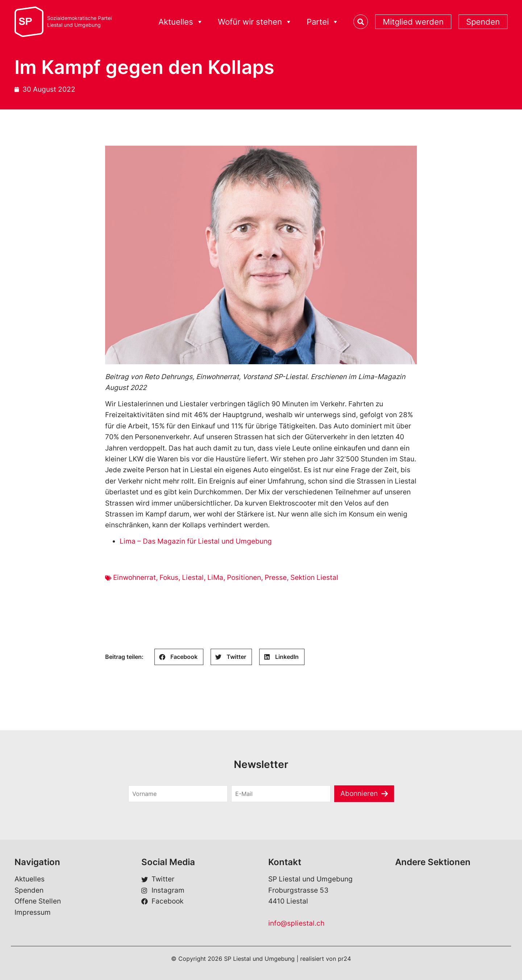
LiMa (215, 578)
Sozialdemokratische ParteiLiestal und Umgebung (79, 22)
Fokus (169, 578)
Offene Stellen (38, 901)
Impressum (33, 912)
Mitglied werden (413, 22)
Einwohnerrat (134, 578)
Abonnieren (359, 794)
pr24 (344, 959)
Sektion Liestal (314, 578)
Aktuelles (181, 22)
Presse (276, 578)
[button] (179, 657)
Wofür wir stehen (255, 22)
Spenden (483, 22)
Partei (323, 22)
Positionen (244, 578)
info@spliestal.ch (296, 923)
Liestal (193, 578)
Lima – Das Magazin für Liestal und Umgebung (196, 541)
